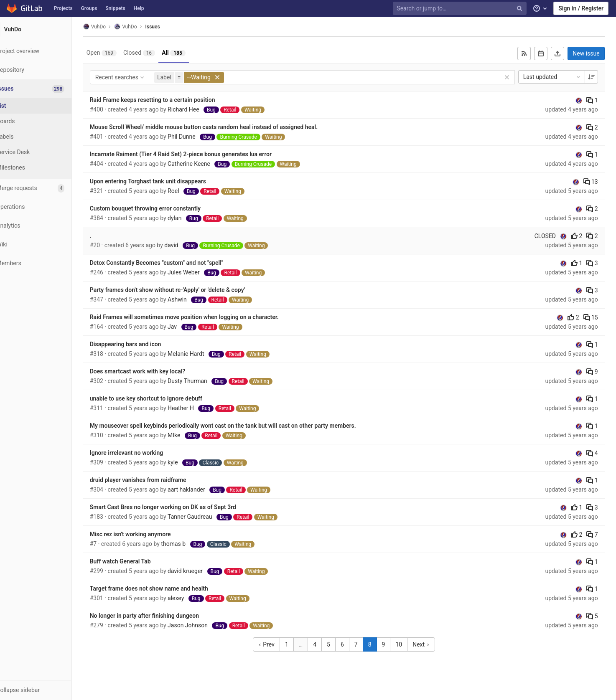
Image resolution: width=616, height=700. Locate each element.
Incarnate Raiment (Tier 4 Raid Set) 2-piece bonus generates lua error (196, 154)
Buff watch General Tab (136, 561)
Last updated (557, 77)
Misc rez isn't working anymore (146, 534)
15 (595, 317)
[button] (46, 690)
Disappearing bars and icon (141, 344)
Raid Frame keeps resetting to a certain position (168, 100)
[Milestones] (46, 168)
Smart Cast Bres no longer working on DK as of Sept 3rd (178, 507)
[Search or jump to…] (461, 9)
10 (409, 644)
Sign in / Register (581, 8)
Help (139, 8)
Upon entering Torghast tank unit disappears (163, 181)
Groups (89, 8)
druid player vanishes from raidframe (154, 480)
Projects (63, 8)
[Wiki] (46, 245)
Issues (168, 27)
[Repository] (46, 70)
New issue (591, 53)
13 (595, 182)
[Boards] (46, 121)
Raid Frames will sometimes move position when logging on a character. (200, 317)
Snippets (115, 8)
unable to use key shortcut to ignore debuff (162, 398)
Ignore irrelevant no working (142, 453)
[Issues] (47, 89)
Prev (276, 644)
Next (431, 644)
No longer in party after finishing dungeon (160, 616)
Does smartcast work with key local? (153, 371)
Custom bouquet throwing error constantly (161, 208)
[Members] (46, 263)
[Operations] (46, 207)
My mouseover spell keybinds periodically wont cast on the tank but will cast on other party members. (238, 426)
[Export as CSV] (563, 53)
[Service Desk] (46, 152)
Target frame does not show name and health (164, 588)
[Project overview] (46, 51)
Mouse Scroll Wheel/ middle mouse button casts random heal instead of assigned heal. (219, 127)
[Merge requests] (46, 188)
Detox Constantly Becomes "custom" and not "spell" (172, 263)
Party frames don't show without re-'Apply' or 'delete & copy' (183, 290)
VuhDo (110, 27)
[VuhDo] (46, 29)
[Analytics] (46, 226)
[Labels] (46, 137)
